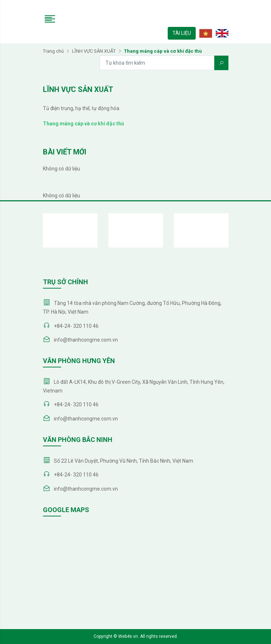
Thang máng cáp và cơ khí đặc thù (83, 124)
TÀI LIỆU (182, 33)
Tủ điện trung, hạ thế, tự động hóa (81, 108)
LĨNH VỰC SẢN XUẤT (94, 51)
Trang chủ (53, 51)
